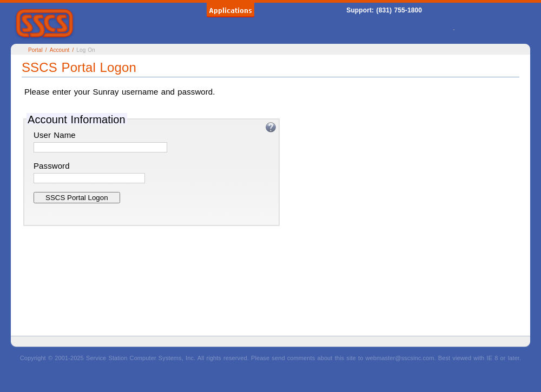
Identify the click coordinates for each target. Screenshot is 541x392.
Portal (35, 50)
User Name (55, 135)
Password (52, 166)
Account (60, 50)
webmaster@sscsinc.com (400, 358)
